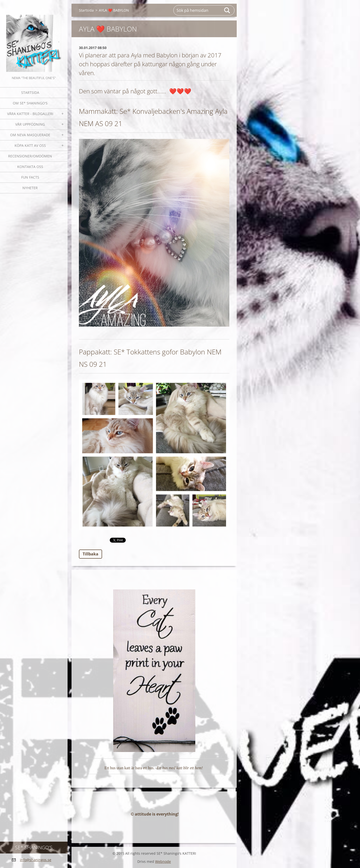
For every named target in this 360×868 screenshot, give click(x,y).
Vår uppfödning (30, 124)
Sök (227, 10)
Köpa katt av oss (30, 145)
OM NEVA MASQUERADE (30, 135)
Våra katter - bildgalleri (30, 114)
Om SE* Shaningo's (30, 103)
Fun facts (30, 177)
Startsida (30, 92)
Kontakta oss (30, 167)
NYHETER (30, 188)
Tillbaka (90, 554)
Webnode (163, 861)
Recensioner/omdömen (30, 156)
